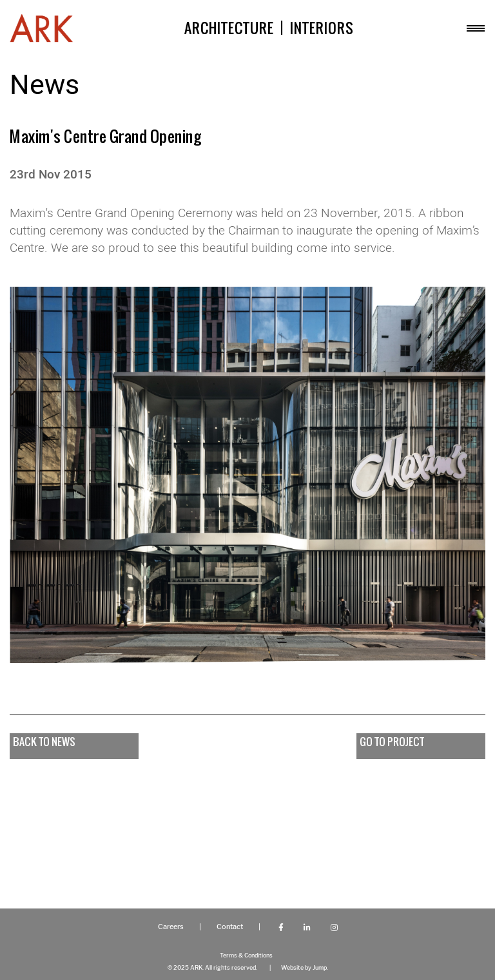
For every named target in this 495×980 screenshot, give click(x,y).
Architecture (229, 28)
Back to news (44, 742)
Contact (230, 927)
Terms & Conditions (246, 955)
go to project (392, 742)
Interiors (322, 28)
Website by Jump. (305, 967)
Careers (171, 927)
